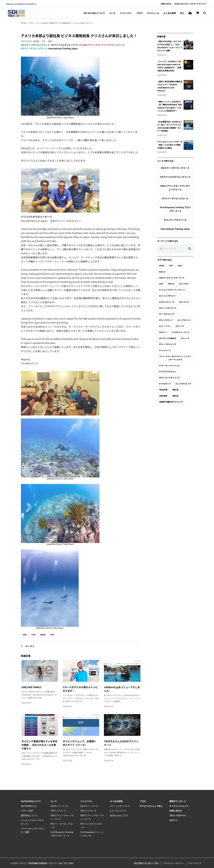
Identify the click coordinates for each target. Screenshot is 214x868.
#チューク (185, 338)
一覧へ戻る (28, 646)
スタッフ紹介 (27, 811)
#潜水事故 (163, 396)
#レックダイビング (183, 384)
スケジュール (153, 13)
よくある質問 (170, 13)
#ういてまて (184, 284)
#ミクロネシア (165, 384)
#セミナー (163, 332)
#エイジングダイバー (168, 296)
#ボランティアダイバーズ (169, 378)
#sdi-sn (162, 272)
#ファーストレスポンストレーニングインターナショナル (175, 358)
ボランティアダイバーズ (175, 220)
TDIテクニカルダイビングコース (66, 45)
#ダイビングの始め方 (168, 338)
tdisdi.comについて (119, 815)
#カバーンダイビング (168, 308)
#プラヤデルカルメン (168, 371)
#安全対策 (163, 390)
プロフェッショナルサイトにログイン (21, 4)
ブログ (139, 13)
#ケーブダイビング (167, 314)
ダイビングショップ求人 (151, 806)
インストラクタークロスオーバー (32, 822)
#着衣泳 (175, 396)
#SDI (25, 635)
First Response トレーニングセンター (92, 834)
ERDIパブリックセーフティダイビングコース (103, 45)
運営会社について (29, 815)
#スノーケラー (165, 326)
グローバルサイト (178, 815)
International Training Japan (63, 48)
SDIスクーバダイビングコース (35, 45)
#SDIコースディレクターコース (172, 278)
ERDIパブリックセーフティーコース (62, 817)
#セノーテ (180, 326)
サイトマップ (195, 863)
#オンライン (184, 302)
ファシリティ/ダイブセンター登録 (33, 830)
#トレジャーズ (165, 350)
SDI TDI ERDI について (94, 13)
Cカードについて (118, 811)
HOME (23, 23)
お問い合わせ (166, 4)
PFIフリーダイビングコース (34, 48)
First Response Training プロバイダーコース (175, 209)
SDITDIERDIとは (29, 806)
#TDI (34, 635)
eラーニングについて (120, 806)
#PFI (52, 635)
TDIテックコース (58, 811)
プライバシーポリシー (174, 863)
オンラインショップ (179, 806)
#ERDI (43, 635)
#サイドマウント (166, 320)
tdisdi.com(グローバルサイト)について (190, 4)
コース (112, 13)
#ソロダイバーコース (181, 332)
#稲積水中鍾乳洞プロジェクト (171, 402)
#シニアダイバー (184, 320)
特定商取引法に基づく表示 (146, 863)
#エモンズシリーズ (167, 302)
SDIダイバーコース (59, 806)
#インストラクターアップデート (172, 290)
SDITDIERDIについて (31, 801)
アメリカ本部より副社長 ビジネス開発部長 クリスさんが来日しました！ (65, 23)
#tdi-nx (171, 284)
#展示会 (175, 390)
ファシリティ (126, 13)
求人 (182, 13)
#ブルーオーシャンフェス (169, 365)
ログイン (174, 820)
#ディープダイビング (168, 344)
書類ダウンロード (178, 801)
